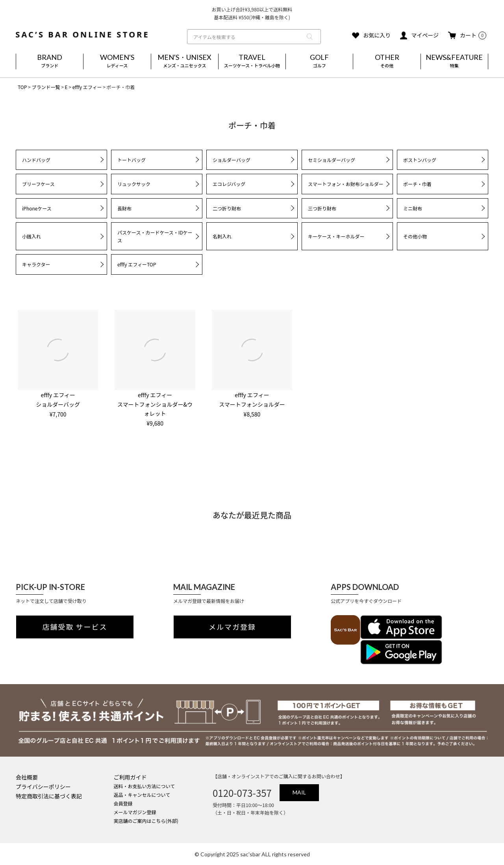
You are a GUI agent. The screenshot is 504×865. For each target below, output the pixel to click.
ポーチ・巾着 (417, 184)
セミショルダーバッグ (332, 160)
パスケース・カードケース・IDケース (155, 236)
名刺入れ (222, 236)
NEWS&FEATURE (454, 61)
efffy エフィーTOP (137, 264)
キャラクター (36, 264)
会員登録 (123, 803)
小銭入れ (31, 236)
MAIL (299, 792)
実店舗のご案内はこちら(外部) (146, 821)
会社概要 (27, 777)
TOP (22, 87)
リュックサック (134, 184)
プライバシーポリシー (43, 787)
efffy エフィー (87, 87)
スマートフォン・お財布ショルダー (346, 184)
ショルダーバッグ (232, 160)
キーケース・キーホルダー (336, 236)
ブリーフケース (38, 184)
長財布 (124, 208)
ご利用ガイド (130, 777)
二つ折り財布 (227, 208)
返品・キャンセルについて (142, 795)
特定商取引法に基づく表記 (49, 796)
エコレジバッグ (229, 184)
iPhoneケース (37, 208)
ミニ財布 (413, 208)
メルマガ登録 (232, 627)
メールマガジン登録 (135, 812)
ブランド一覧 (46, 87)
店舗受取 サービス (75, 627)
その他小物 (415, 236)
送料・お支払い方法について (145, 786)
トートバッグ (132, 160)
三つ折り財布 (322, 208)
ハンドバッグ (36, 160)
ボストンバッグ (420, 160)
